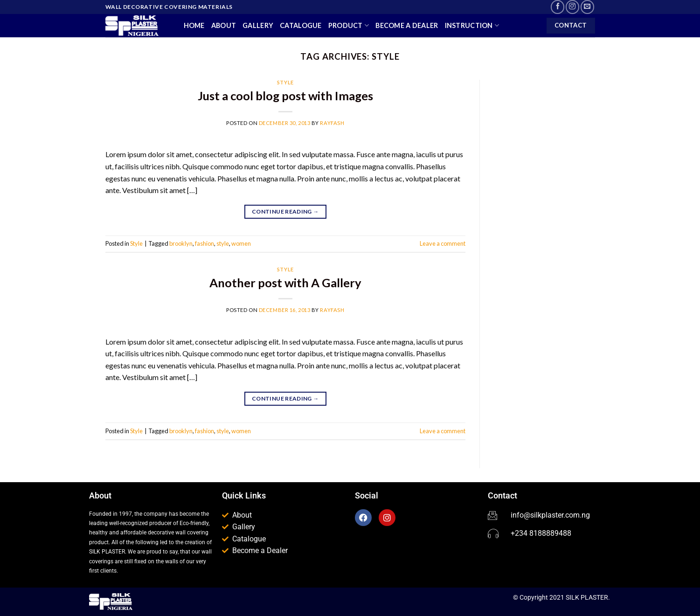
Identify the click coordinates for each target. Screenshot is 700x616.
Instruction (472, 25)
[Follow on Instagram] (572, 7)
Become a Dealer (407, 25)
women (241, 243)
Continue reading (285, 211)
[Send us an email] (587, 7)
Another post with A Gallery (285, 283)
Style (285, 82)
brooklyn (181, 243)
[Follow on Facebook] (558, 7)
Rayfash (332, 123)
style (223, 243)
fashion (204, 243)
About (224, 25)
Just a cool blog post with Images (285, 96)
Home (194, 25)
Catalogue (301, 25)
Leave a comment (443, 243)
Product (349, 25)
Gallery (258, 25)
